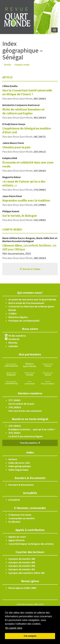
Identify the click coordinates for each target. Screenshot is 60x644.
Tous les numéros (30, 443)
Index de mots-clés (19, 463)
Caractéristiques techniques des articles (31, 544)
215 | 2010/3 (40, 171)
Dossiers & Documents (21, 485)
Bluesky (13, 343)
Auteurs (13, 459)
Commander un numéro (22, 518)
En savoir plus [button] (14, 628)
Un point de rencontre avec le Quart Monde (32, 299)
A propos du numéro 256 (22, 566)
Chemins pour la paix (16, 147)
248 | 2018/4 (40, 258)
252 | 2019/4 (40, 118)
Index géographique (20, 466)
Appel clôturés (17, 540)
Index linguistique (18, 470)
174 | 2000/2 (40, 190)
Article (8, 65)
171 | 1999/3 (40, 205)
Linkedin (13, 346)
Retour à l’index (30, 269)
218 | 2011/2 (40, 152)
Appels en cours (17, 537)
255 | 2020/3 (40, 99)
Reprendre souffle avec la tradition (26, 200)
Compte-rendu (22, 65)
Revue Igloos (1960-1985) (22, 588)
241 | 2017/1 (40, 137)
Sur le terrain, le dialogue (20, 216)
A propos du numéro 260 (22, 559)
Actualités (14, 500)
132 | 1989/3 (40, 220)
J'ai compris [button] (30, 636)
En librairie (14, 522)
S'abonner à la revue (20, 515)
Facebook (14, 339)
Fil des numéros (17, 336)
